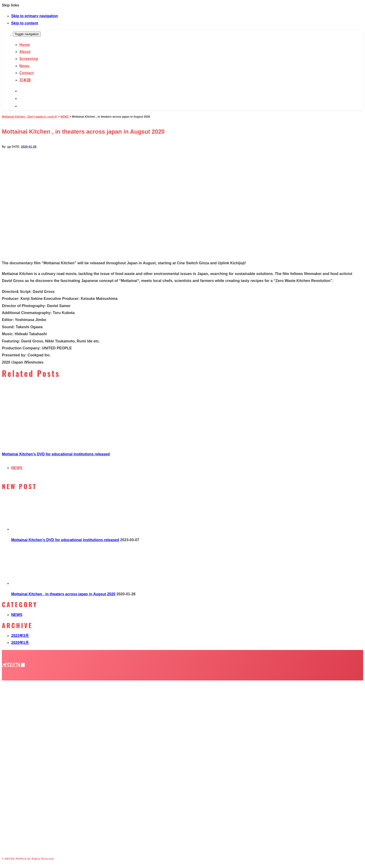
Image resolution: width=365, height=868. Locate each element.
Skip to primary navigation (35, 16)
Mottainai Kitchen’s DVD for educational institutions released (56, 454)
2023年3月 (20, 636)
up (9, 147)
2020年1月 (20, 643)
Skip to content (25, 23)
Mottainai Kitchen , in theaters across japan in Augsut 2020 (63, 594)
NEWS (17, 468)
